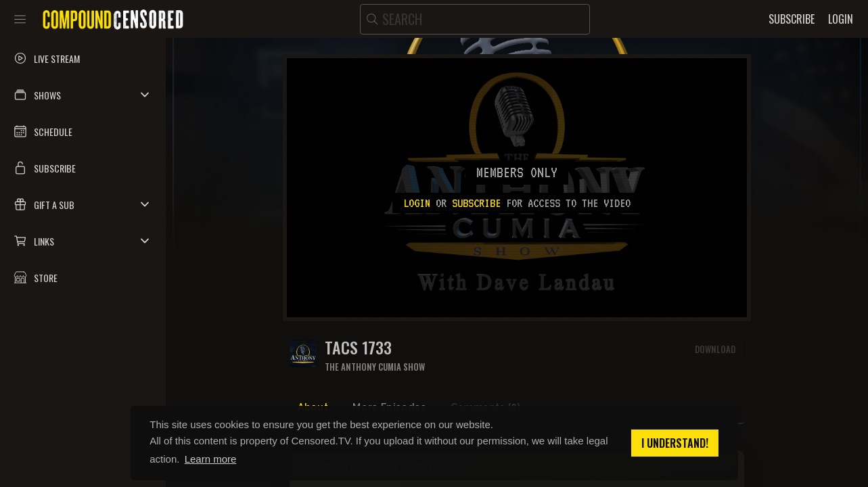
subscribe (476, 203)
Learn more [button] (211, 459)
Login (417, 203)
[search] (475, 19)
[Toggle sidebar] (20, 19)
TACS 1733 (358, 347)
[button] (83, 95)
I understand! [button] (675, 443)
